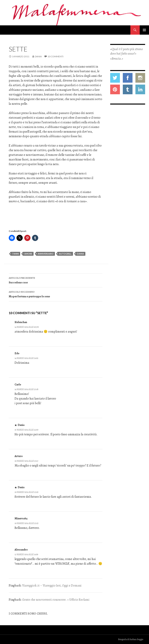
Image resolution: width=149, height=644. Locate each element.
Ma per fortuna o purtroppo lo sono (56, 294)
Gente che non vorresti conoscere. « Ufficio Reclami (56, 600)
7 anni (15, 254)
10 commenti (55, 56)
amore (28, 254)
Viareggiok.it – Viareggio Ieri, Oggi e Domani (52, 586)
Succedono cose (56, 280)
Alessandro (21, 550)
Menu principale (144, 30)
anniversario (46, 254)
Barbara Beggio (136, 639)
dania (81, 254)
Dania (38, 56)
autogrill (65, 254)
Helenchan (21, 322)
